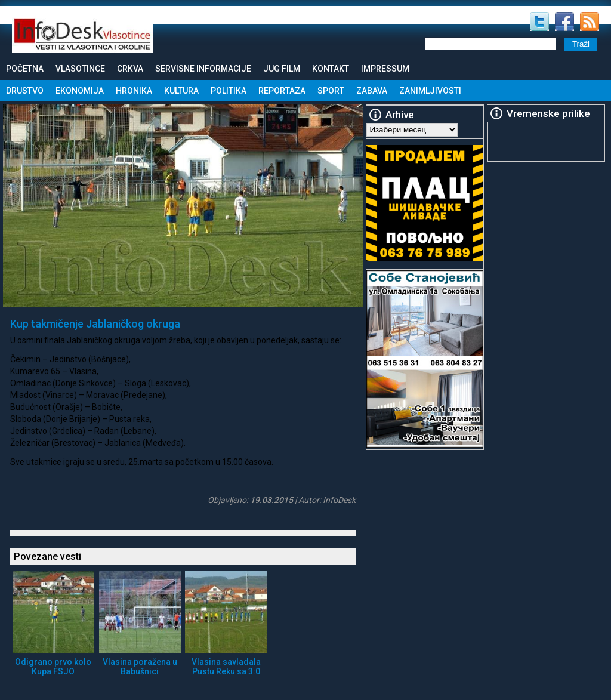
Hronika (134, 91)
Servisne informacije (203, 69)
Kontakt (331, 69)
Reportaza (282, 91)
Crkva (130, 69)
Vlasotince (80, 69)
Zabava (372, 91)
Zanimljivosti (430, 91)
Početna (25, 69)
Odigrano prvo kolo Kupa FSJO (53, 667)
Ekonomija (80, 91)
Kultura (181, 91)
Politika (229, 91)
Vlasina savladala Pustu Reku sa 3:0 (226, 667)
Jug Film (282, 69)
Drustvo (25, 91)
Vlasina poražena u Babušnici (140, 667)
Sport (331, 91)
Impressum (385, 69)
